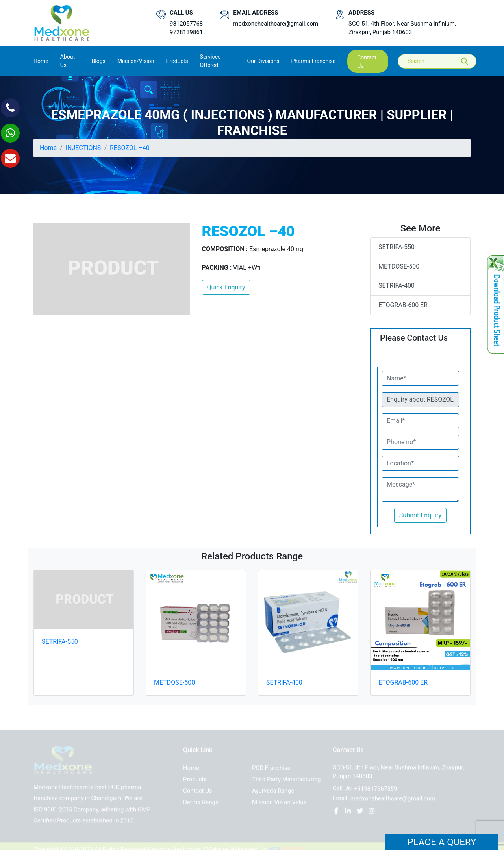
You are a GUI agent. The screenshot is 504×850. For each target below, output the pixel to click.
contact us (367, 62)
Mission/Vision (136, 61)
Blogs (99, 61)
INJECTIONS (83, 148)
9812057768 (186, 24)
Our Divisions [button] (263, 61)
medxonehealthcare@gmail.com (276, 24)
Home (41, 60)
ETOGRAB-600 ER (403, 305)
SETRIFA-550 (397, 247)
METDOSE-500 (399, 266)
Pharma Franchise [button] (313, 61)
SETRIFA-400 (397, 286)
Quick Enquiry (226, 287)
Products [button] (177, 61)
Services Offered (210, 61)
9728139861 (186, 32)
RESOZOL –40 (130, 148)
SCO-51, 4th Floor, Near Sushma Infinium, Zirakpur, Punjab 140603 (402, 28)
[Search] (443, 61)
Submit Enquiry (420, 515)
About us (68, 61)
